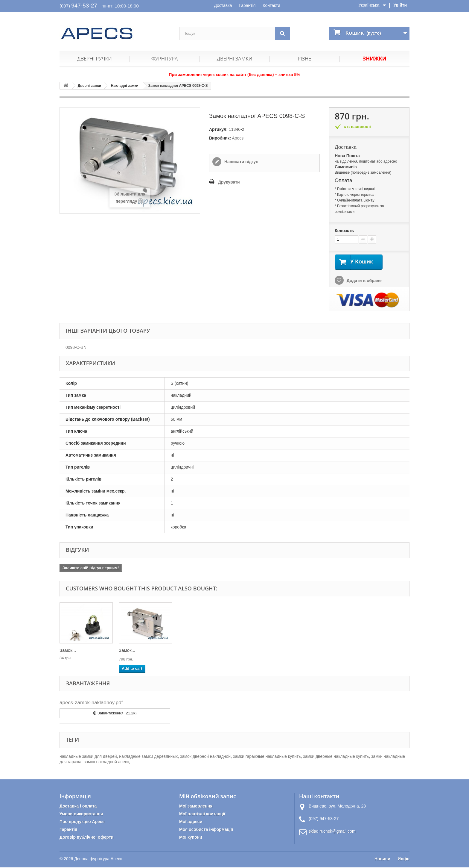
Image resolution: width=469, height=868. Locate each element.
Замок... (68, 650)
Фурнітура (165, 59)
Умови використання (81, 814)
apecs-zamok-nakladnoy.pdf (91, 703)
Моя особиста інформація (206, 830)
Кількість (344, 231)
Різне (304, 59)
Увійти (400, 5)
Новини (382, 859)
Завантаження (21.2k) (115, 713)
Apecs (238, 138)
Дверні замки (234, 59)
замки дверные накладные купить (336, 757)
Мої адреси (191, 822)
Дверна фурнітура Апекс (98, 859)
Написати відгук (240, 162)
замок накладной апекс (106, 762)
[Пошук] (282, 33)
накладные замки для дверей (88, 757)
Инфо (404, 859)
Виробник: (220, 138)
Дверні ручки (94, 59)
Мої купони (191, 838)
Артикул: (218, 129)
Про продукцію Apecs (82, 822)
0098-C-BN (76, 348)
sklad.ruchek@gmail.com (332, 832)
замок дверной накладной (205, 757)
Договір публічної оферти (86, 838)
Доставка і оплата (78, 807)
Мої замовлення (196, 807)
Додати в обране (364, 281)
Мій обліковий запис (208, 797)
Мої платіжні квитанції (202, 814)
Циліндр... (129, 650)
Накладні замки (124, 86)
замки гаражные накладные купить (267, 757)
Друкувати (229, 182)
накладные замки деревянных (148, 757)
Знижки (374, 59)
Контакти (271, 5)
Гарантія (247, 5)
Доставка (223, 5)
